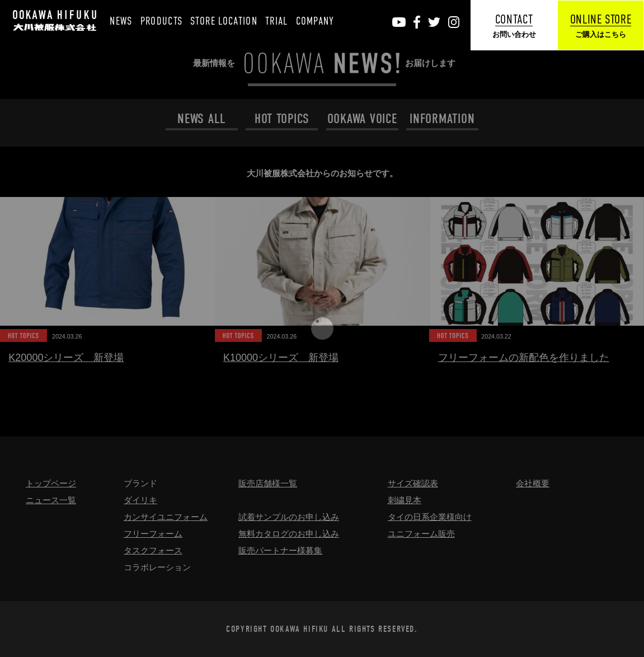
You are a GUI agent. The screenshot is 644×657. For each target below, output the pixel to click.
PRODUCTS (162, 21)
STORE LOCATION (224, 21)
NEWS (121, 21)
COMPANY (315, 21)
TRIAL (277, 21)
